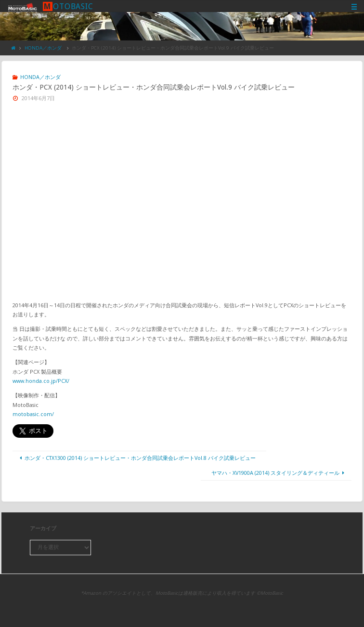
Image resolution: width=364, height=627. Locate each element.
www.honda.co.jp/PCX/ (41, 381)
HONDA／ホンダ (43, 48)
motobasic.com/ (33, 414)
